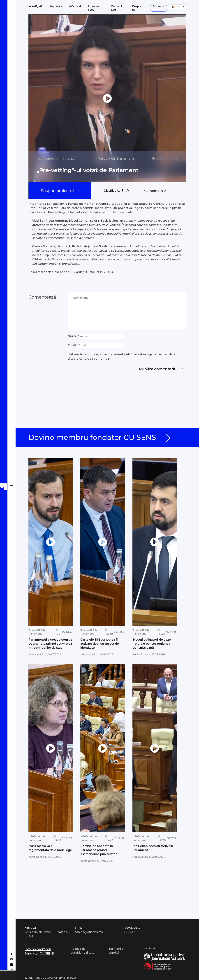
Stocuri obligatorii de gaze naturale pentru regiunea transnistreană (152, 644)
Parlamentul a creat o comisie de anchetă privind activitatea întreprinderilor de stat (50, 644)
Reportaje (56, 6)
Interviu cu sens (95, 8)
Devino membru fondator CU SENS (102, 437)
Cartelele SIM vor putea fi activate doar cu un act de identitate (100, 644)
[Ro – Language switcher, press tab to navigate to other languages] (178, 7)
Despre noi (137, 8)
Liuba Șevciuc (47, 159)
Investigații (35, 6)
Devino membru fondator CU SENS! (39, 951)
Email (73, 345)
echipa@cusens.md (89, 932)
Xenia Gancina (141, 654)
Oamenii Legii (116, 8)
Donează (159, 6)
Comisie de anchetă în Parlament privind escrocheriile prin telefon (99, 850)
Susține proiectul (59, 191)
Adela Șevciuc (37, 654)
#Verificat (75, 6)
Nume (73, 336)
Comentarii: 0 (154, 191)
